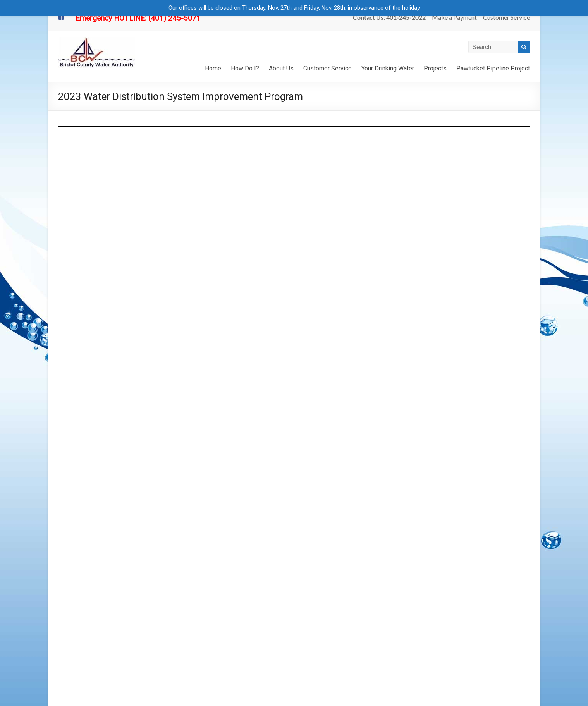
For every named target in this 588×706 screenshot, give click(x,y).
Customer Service (506, 17)
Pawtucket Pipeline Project (493, 68)
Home (213, 68)
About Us (281, 68)
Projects (435, 68)
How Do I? (245, 68)
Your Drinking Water (388, 68)
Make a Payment (454, 17)
